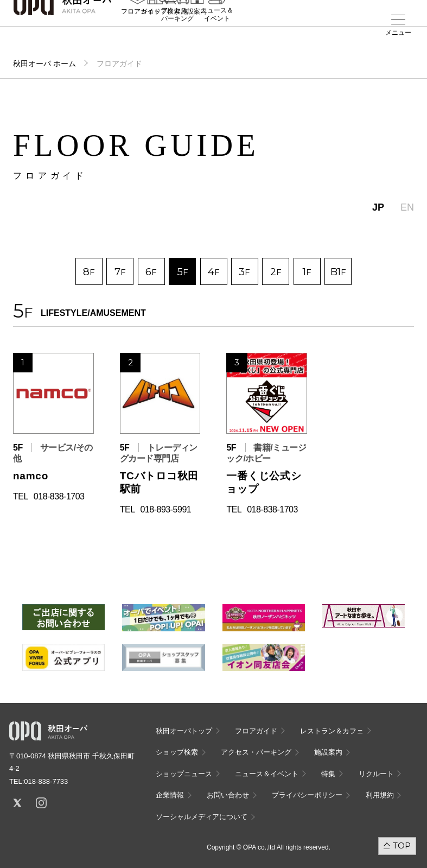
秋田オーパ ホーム (44, 64)
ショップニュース (184, 774)
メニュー (398, 33)
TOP (402, 845)
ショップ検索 (177, 752)
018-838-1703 (59, 496)
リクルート (376, 774)
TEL (21, 496)
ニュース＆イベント (217, 36)
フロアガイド (256, 731)
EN (407, 207)
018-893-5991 (166, 509)
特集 (328, 774)
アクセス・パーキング (177, 36)
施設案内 (194, 33)
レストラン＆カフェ (332, 731)
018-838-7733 (46, 781)
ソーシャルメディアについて (202, 817)
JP (378, 207)
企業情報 (170, 795)
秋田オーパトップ (184, 731)
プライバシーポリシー (307, 795)
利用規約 (380, 795)
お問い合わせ (228, 795)
